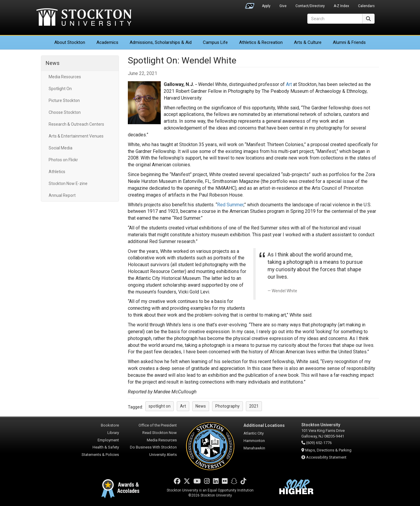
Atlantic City (254, 433)
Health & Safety (106, 447)
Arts (308, 42)
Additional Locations (264, 425)
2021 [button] (254, 406)
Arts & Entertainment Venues (76, 136)
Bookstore (110, 425)
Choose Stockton (65, 112)
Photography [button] (227, 406)
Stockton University (84, 18)
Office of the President (158, 425)
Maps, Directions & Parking (328, 450)
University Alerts (163, 455)
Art (289, 84)
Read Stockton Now (160, 433)
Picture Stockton (64, 100)
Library (113, 433)
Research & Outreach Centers (76, 124)
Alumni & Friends (349, 42)
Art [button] (183, 406)
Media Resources (65, 77)
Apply (266, 6)
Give (283, 6)
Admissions (161, 42)
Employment (108, 440)
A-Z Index (341, 6)
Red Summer (230, 205)
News (53, 63)
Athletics (261, 42)
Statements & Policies (100, 455)
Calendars (366, 6)
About (70, 42)
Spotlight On (60, 89)
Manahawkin (254, 448)
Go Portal (250, 4)
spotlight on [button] (160, 406)
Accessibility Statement (326, 457)
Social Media (61, 148)
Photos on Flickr (63, 160)
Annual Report (62, 195)
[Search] (335, 19)
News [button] (201, 406)
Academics (107, 42)
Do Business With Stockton (153, 447)
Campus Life (215, 42)
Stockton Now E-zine (68, 183)
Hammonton (254, 441)
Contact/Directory (310, 6)
